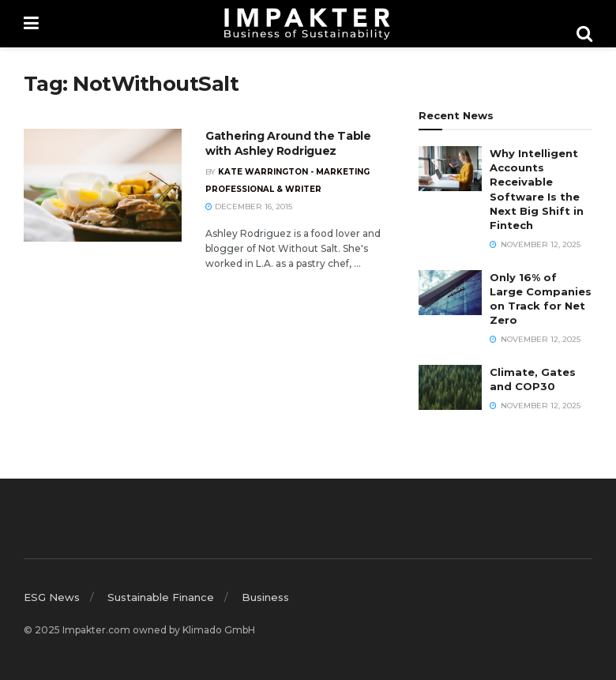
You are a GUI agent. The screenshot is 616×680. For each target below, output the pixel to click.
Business (265, 597)
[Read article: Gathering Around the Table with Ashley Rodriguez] (103, 185)
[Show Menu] (31, 24)
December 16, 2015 (249, 207)
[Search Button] (584, 34)
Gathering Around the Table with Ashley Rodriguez (288, 144)
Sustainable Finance (161, 597)
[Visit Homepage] (307, 24)
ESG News (52, 597)
